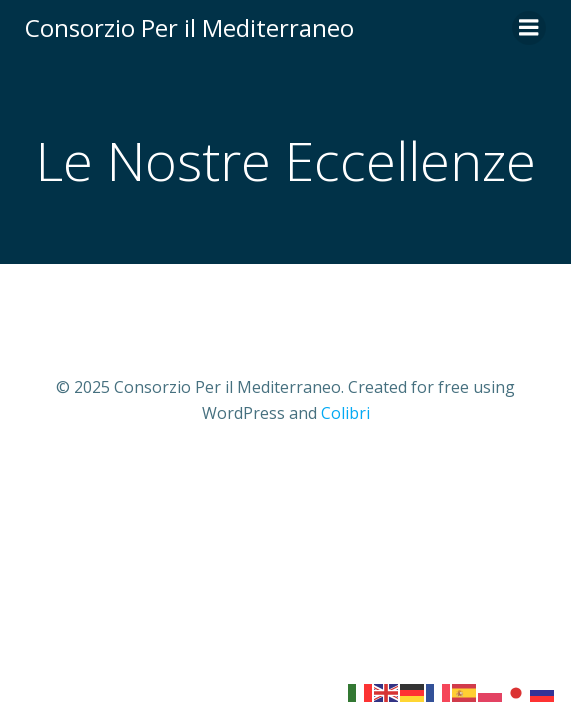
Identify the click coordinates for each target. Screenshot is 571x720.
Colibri (345, 413)
